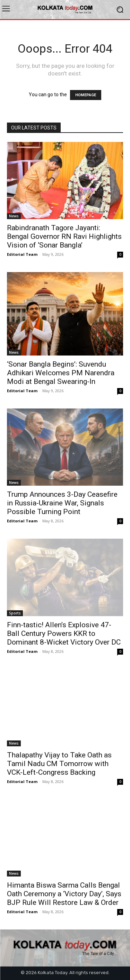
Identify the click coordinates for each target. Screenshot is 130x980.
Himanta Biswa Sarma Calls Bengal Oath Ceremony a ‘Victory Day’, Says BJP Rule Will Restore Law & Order (64, 894)
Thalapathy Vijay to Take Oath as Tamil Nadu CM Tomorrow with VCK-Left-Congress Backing (59, 764)
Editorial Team (22, 254)
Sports (15, 613)
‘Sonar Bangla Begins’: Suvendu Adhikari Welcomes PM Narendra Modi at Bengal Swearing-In (61, 373)
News (14, 216)
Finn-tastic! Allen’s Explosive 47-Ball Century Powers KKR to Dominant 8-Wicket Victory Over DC (64, 633)
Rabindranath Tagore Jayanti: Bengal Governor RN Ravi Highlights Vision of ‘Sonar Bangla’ (64, 236)
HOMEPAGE (86, 95)
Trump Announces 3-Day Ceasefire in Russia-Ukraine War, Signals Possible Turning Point (62, 503)
